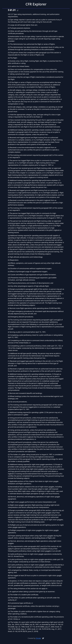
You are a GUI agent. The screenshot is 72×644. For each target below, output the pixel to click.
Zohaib (38, 638)
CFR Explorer (36, 4)
